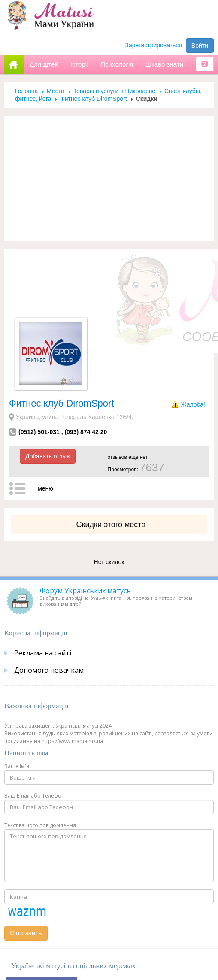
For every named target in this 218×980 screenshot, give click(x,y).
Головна (26, 91)
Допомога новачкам (49, 670)
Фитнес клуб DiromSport (94, 99)
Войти (200, 46)
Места (56, 91)
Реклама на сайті (43, 653)
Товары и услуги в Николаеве (114, 91)
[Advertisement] (109, 179)
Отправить (26, 933)
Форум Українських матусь (85, 591)
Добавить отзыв (48, 456)
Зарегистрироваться (154, 45)
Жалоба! (193, 404)
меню (45, 488)
